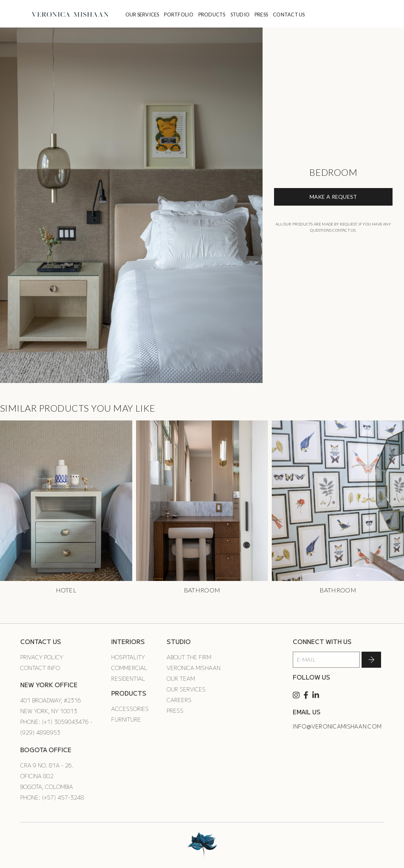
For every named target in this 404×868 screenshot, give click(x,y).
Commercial (129, 668)
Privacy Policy (42, 657)
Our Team (181, 678)
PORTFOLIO (178, 15)
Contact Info (40, 668)
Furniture (126, 719)
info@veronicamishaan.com (337, 726)
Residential (128, 678)
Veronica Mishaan (194, 668)
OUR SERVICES (142, 15)
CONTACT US (289, 15)
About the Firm (189, 657)
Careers (179, 700)
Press (175, 711)
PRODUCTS (212, 15)
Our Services (186, 689)
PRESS (261, 15)
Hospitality (128, 657)
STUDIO (240, 15)
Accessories (130, 709)
